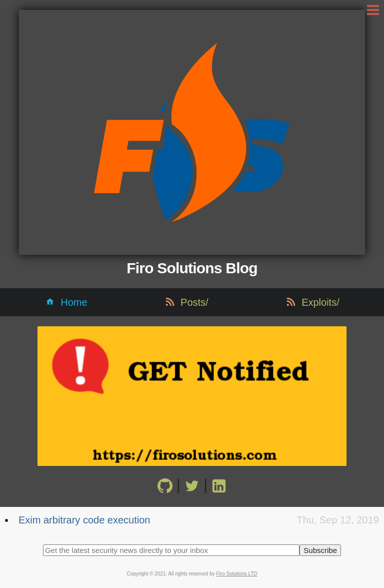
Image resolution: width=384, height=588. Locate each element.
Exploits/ (320, 302)
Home (74, 302)
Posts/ (194, 302)
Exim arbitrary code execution (84, 520)
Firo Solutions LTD (237, 574)
